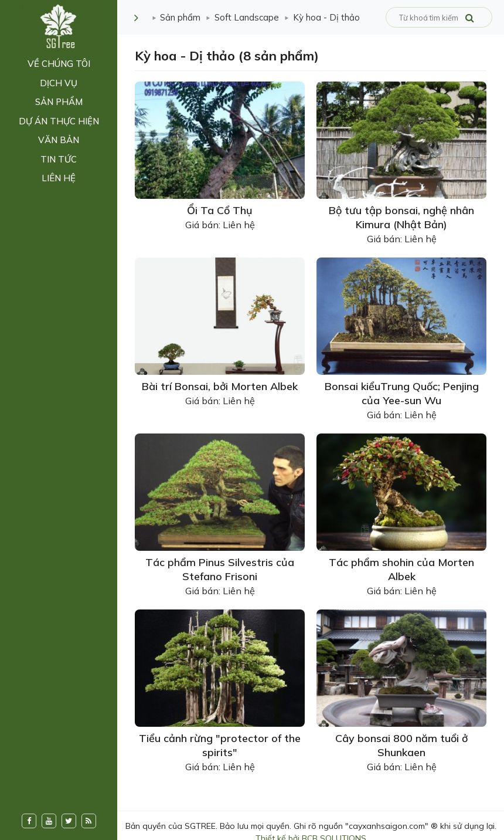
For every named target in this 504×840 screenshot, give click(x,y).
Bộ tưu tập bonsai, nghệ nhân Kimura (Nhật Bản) (401, 217)
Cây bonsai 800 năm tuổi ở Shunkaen (401, 745)
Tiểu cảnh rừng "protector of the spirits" (220, 745)
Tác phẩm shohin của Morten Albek (401, 569)
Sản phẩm (59, 102)
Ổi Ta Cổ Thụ (220, 210)
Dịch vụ (59, 83)
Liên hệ (59, 178)
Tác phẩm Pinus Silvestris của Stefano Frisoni (220, 569)
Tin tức (59, 159)
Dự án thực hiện (59, 121)
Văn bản (59, 140)
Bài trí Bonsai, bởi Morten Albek (220, 386)
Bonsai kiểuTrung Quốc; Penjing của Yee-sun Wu (402, 393)
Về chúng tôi (59, 64)
